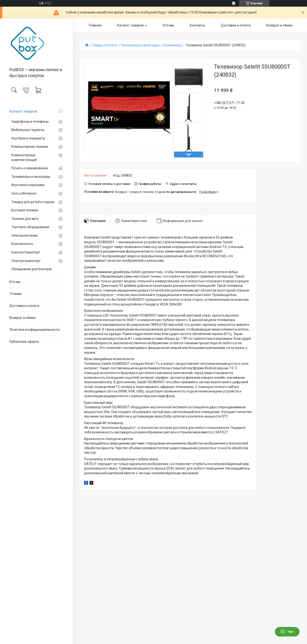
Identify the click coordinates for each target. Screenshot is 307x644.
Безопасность (22, 244)
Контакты (197, 25)
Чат (287, 632)
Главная (95, 25)
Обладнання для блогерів (32, 269)
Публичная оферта (24, 342)
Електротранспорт (26, 252)
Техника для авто (25, 219)
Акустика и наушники (28, 185)
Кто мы (15, 282)
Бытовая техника (25, 210)
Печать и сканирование (30, 168)
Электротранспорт (26, 261)
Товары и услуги (104, 45)
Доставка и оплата (24, 306)
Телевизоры (173, 45)
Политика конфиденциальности (34, 330)
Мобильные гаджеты (28, 130)
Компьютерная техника (30, 147)
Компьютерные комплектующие (24, 157)
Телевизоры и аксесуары (31, 177)
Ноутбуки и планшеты (28, 138)
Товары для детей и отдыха (33, 202)
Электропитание (24, 235)
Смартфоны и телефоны (30, 122)
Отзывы (16, 294)
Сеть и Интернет (24, 193)
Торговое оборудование (30, 227)
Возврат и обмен (23, 318)
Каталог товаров (23, 111)
